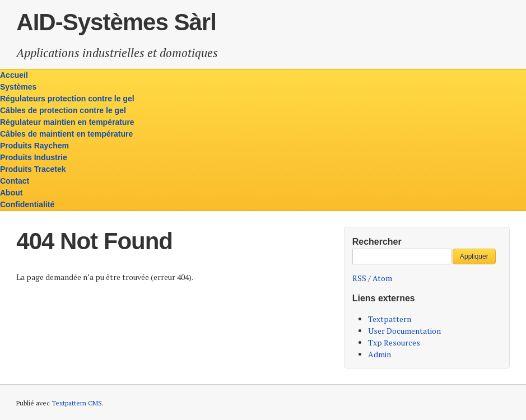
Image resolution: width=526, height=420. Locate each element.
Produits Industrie (34, 157)
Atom (382, 278)
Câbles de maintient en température (66, 134)
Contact (15, 181)
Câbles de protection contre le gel (63, 110)
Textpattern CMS (77, 403)
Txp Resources (394, 342)
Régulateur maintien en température (67, 122)
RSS (359, 278)
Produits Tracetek (33, 169)
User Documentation (404, 331)
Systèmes (18, 87)
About (11, 193)
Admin (380, 354)
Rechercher (377, 242)
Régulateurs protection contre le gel (67, 99)
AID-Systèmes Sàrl (116, 22)
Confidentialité (27, 204)
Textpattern (390, 319)
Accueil (14, 75)
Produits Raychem (34, 146)
